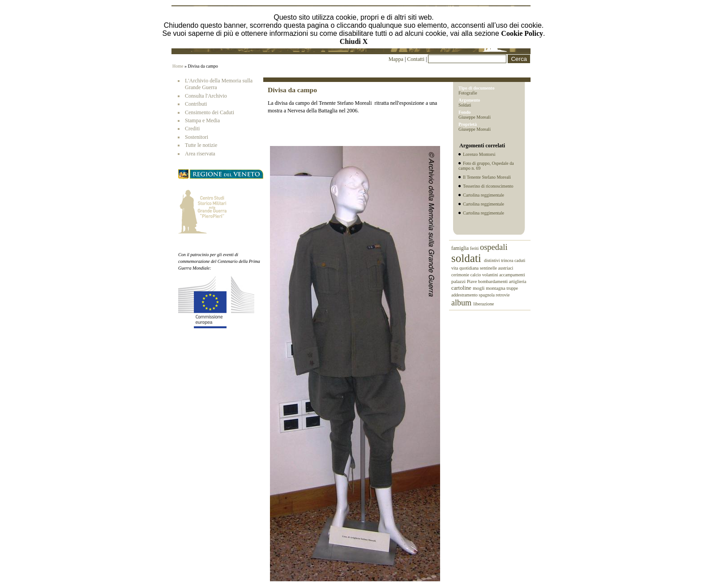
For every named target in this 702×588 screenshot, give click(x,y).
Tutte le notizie (201, 145)
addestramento (465, 295)
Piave (473, 281)
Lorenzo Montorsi (479, 154)
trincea (508, 260)
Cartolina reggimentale (484, 195)
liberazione (484, 304)
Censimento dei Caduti (210, 112)
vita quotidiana (466, 268)
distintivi (492, 260)
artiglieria (518, 281)
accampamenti (512, 275)
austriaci (506, 268)
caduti (520, 260)
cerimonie (461, 275)
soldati (468, 258)
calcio (476, 275)
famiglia (461, 248)
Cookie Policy (522, 33)
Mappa (396, 59)
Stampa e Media (202, 120)
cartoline (462, 288)
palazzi (459, 281)
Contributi (196, 104)
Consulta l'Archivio (206, 96)
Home (178, 66)
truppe (512, 288)
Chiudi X (354, 41)
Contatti (416, 59)
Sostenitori (197, 137)
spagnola (487, 295)
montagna (496, 288)
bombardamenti (494, 281)
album (462, 303)
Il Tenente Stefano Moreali (487, 177)
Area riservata (200, 154)
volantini (491, 275)
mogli (479, 288)
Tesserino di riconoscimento (488, 186)
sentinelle (489, 268)
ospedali (494, 247)
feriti (475, 248)
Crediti (192, 129)
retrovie (503, 295)
